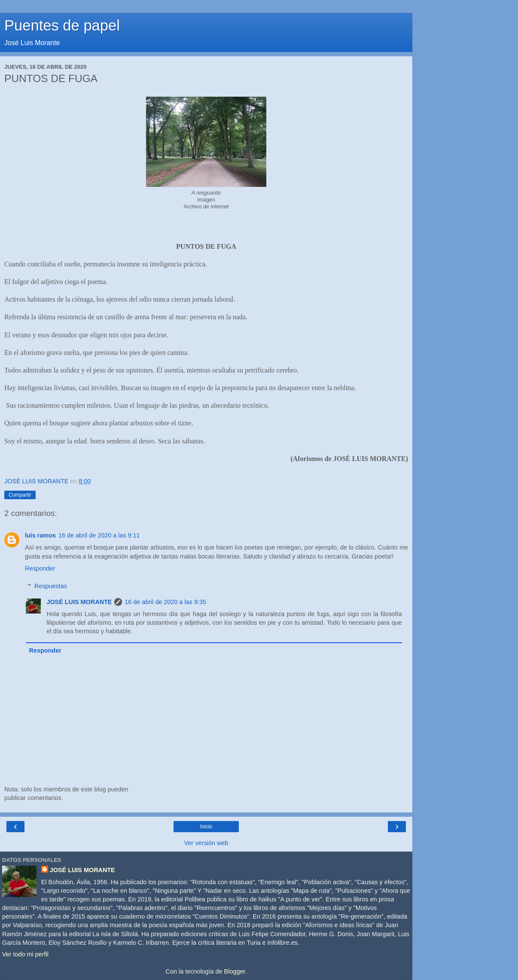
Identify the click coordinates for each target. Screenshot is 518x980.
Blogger (235, 971)
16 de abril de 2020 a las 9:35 (165, 602)
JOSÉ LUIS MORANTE (79, 602)
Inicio (206, 827)
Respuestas (51, 586)
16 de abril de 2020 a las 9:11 (99, 535)
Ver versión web (206, 843)
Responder (40, 568)
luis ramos (40, 535)
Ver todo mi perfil (25, 954)
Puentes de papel (62, 25)
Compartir (20, 495)
